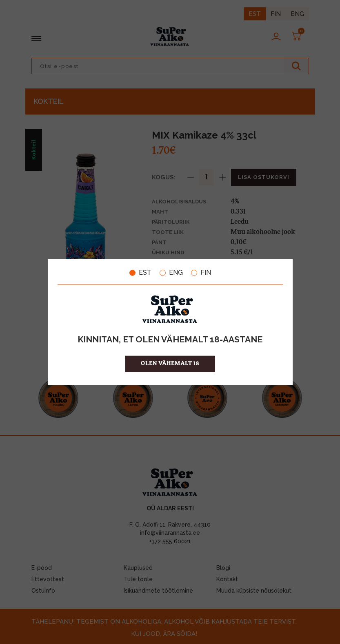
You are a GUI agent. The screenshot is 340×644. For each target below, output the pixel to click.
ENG (171, 273)
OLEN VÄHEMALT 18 (170, 363)
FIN (201, 273)
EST (140, 273)
